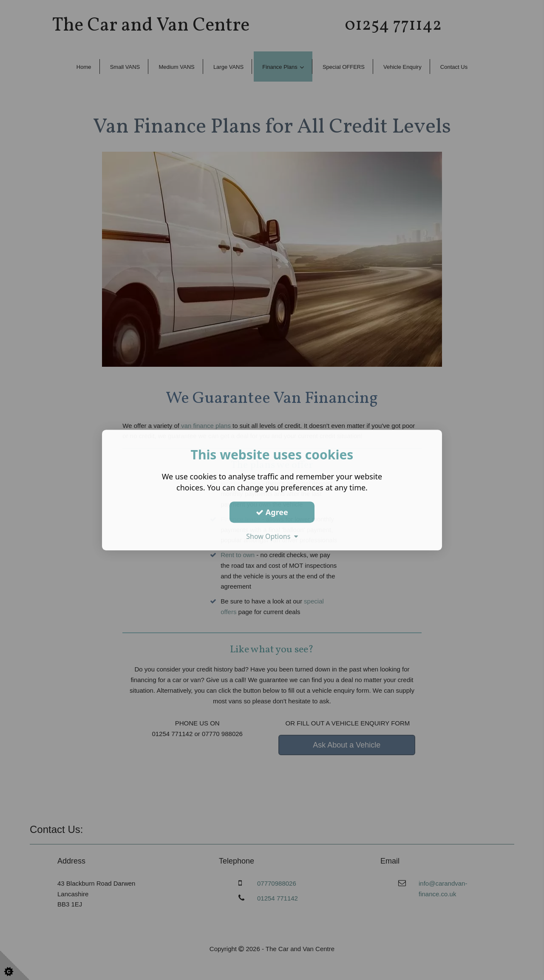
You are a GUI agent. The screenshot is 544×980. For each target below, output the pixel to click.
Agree (272, 512)
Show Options (272, 536)
